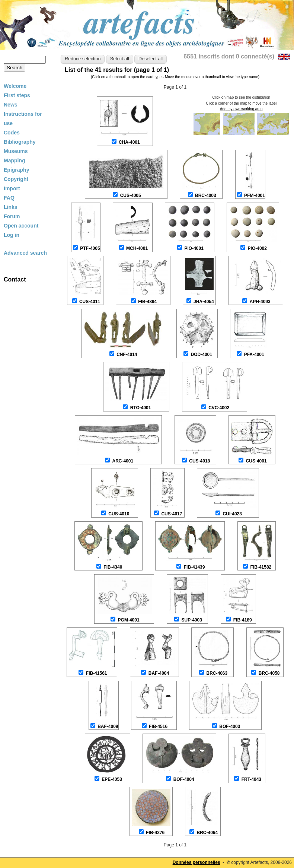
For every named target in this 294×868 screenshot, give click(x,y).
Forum (12, 216)
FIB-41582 (261, 567)
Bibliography (20, 142)
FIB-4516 (158, 726)
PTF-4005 (90, 248)
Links (11, 207)
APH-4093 (260, 302)
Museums (16, 151)
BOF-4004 (184, 779)
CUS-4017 (172, 514)
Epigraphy (16, 170)
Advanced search (25, 253)
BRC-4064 (207, 833)
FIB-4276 (155, 833)
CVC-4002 (219, 408)
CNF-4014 (127, 354)
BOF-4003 (230, 726)
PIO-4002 (257, 248)
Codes (12, 133)
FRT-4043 (251, 779)
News (11, 105)
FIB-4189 (243, 620)
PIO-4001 (194, 248)
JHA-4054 (204, 302)
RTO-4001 (141, 408)
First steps (17, 95)
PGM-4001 (129, 620)
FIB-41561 (97, 673)
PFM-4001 (255, 195)
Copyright (16, 179)
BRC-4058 (269, 673)
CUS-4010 (119, 514)
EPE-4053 (112, 779)
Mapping (15, 160)
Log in (12, 235)
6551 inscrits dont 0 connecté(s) (229, 56)
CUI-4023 (232, 514)
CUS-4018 (199, 461)
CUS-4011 (90, 302)
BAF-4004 (159, 673)
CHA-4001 (129, 142)
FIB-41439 (194, 567)
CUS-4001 (256, 461)
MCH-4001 (137, 248)
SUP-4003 (191, 620)
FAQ (9, 198)
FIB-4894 (147, 302)
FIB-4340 (113, 567)
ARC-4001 (123, 461)
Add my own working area (241, 109)
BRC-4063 (217, 673)
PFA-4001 (254, 354)
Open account (21, 226)
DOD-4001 (202, 354)
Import (12, 188)
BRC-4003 (206, 195)
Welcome (15, 86)
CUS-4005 (131, 195)
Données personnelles (196, 862)
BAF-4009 (108, 726)
